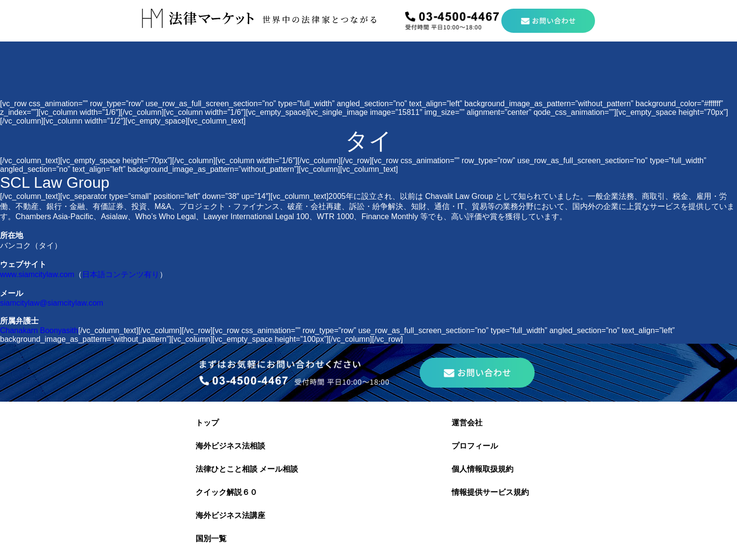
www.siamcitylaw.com (37, 274)
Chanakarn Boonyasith (39, 330)
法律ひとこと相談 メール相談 (247, 469)
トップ (207, 423)
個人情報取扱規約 (482, 469)
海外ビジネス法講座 (230, 515)
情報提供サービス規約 (490, 492)
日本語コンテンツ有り (121, 274)
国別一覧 (211, 539)
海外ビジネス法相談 (230, 446)
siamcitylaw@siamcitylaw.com (52, 303)
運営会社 (467, 423)
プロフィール (475, 446)
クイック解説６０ (227, 492)
